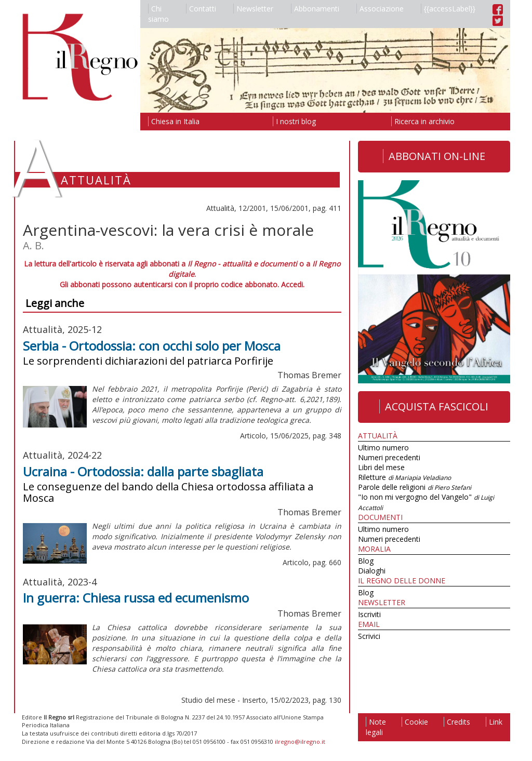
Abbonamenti (315, 9)
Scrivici (369, 636)
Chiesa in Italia (174, 121)
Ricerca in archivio (423, 121)
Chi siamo (158, 14)
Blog (366, 561)
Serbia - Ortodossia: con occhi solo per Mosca (152, 346)
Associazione (380, 9)
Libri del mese (381, 467)
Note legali (376, 727)
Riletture (404, 477)
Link (494, 722)
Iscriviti (369, 614)
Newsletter (253, 9)
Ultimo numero (383, 448)
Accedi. (293, 284)
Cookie (415, 722)
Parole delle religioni (415, 487)
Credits (457, 722)
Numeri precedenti (389, 457)
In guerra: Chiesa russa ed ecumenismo (136, 598)
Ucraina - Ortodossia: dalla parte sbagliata (143, 471)
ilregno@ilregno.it (300, 742)
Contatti (201, 9)
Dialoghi (372, 571)
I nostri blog (294, 121)
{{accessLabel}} (448, 9)
